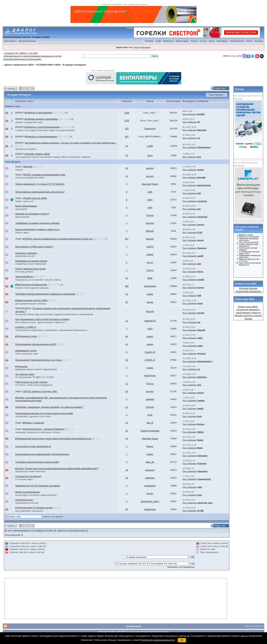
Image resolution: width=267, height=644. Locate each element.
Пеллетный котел (24, 500)
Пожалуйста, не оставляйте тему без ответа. (38, 280)
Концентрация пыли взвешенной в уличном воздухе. (42, 454)
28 (127, 470)
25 (127, 391)
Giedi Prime (150, 376)
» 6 (73, 127)
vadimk (150, 254)
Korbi (150, 415)
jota (199, 322)
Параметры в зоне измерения (31, 264)
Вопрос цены (22, 233)
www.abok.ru (10, 41)
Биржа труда (182, 41)
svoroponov (202, 201)
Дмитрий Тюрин (150, 184)
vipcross (150, 223)
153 (127, 129)
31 (127, 294)
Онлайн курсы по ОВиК (35, 198)
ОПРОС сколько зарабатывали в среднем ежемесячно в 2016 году (59, 239)
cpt (198, 138)
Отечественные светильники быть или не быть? (40, 192)
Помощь (259, 41)
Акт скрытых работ (25, 374)
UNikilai (200, 432)
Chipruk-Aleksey (204, 147)
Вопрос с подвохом (34, 423)
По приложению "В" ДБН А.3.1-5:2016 (35, 377)
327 (199, 122)
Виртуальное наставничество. (32, 285)
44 (127, 439)
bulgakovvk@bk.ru (205, 361)
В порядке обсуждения (74, 65)
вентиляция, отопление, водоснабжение (36, 495)
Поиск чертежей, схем (27, 354)
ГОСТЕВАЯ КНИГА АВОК (48, 65)
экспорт (150, 168)
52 (127, 431)
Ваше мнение (22, 217)
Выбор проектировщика (28, 492)
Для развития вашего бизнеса (31, 304)
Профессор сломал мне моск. (31, 471)
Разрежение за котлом (27, 503)
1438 (127, 113)
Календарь (222, 41)
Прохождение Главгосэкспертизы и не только (39, 360)
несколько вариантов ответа (30, 178)
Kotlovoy (201, 424)
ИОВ (199, 296)
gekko (200, 487)
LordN (150, 146)
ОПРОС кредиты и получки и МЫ (40, 391)
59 (127, 360)
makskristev (150, 509)
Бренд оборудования (26, 206)
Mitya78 (150, 231)
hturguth (150, 311)
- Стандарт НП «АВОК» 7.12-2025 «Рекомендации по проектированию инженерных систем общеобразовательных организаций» (32, 56)
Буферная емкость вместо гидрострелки (36, 369)
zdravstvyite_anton (150, 501)
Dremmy (201, 288)
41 (127, 344)
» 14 (70, 137)
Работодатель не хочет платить (32, 382)
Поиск (250, 41)
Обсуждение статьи (27, 336)
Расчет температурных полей (30, 269)
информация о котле (26, 351)
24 (127, 423)
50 (127, 509)
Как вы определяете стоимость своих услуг (37, 229)
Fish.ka (150, 215)
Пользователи (237, 41)
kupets (150, 368)
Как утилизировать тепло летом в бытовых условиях (42, 319)
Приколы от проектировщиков (41, 137)
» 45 (71, 119)
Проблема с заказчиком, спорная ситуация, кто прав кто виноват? (49, 407)
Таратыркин (150, 286)
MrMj (150, 278)
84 (127, 168)
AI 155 (200, 233)
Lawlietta (150, 399)
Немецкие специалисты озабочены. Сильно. (38, 432)
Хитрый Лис (202, 217)
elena (150, 155)
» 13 (61, 285)
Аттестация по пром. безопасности (33, 446)
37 (127, 302)
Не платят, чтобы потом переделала (34, 385)
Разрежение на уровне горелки (31, 261)
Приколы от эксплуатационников (43, 127)
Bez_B (150, 423)
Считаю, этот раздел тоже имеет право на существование (45, 130)
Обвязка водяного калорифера (42, 119)
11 (127, 384)
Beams (150, 446)
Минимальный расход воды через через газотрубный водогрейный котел (54, 439)
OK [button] (182, 640)
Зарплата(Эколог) (24, 277)
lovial (199, 495)
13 (127, 176)
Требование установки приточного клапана (37, 223)
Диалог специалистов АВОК (19, 65)
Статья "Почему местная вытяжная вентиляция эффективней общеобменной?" (58, 468)
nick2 (150, 329)
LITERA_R (150, 360)
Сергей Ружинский (150, 431)
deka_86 (150, 462)
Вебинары (168, 41)
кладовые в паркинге (26, 253)
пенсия (19, 170)
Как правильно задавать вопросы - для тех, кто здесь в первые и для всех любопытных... (71, 143)
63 (127, 278)
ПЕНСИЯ (28, 167)
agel (150, 207)
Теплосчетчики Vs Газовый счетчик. (35, 508)
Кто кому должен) (24, 272)
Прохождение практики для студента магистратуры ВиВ (44, 413)
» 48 (66, 113)
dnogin (150, 494)
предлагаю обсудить (26, 149)
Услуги (194, 41)
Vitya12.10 (150, 352)
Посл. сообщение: (190, 114)
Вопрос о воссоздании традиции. (32, 288)
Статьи (203, 41)
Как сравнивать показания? (29, 511)
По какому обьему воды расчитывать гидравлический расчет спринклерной (54, 314)
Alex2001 (201, 114)
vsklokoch (150, 470)
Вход (137, 47)
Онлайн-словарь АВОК (38, 154)
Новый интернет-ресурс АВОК (32, 300)
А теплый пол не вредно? (28, 476)
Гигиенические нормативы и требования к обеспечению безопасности (51, 330)
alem (199, 264)
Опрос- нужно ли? (25, 201)
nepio (150, 200)
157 (127, 239)
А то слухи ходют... (25, 479)
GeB (150, 192)
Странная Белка (204, 479)
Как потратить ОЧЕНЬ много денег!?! (34, 247)
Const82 (201, 280)
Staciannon (202, 248)
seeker (150, 336)
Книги (212, 41)
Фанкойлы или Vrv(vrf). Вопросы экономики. (38, 486)
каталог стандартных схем (29, 122)
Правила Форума (27, 41)
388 (127, 286)
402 (127, 137)
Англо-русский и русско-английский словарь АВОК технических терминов (53, 157)
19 (127, 478)
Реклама (149, 41)
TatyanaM (201, 330)
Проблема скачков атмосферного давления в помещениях (45, 294)
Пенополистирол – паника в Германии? (45, 429)
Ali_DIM (200, 511)
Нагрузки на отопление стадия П (32, 214)
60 (127, 336)
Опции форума (216, 95)
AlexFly (150, 247)
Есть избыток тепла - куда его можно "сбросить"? (41, 322)
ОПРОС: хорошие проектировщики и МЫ (44, 175)
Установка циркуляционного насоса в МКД (37, 462)
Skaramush (150, 129)
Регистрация (145, 47)
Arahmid (150, 407)
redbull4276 (150, 321)
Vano (199, 385)
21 (127, 407)
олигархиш (150, 486)
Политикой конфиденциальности (158, 640)
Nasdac (200, 440)
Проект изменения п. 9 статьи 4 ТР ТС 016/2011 (40, 184)
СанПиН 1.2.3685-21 (26, 327)
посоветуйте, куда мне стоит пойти (33, 416)
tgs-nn (150, 262)
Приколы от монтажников (39, 113)
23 (127, 155)
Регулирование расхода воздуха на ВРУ (36, 344)
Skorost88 (201, 178)
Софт (158, 41)
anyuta (150, 302)
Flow (199, 157)
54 (127, 146)
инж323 (200, 256)
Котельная (22, 366)
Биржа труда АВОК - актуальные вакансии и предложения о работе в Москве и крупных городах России (248, 313)
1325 (127, 121)
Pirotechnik (202, 464)
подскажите (21, 209)
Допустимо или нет (25, 256)
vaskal (150, 294)
